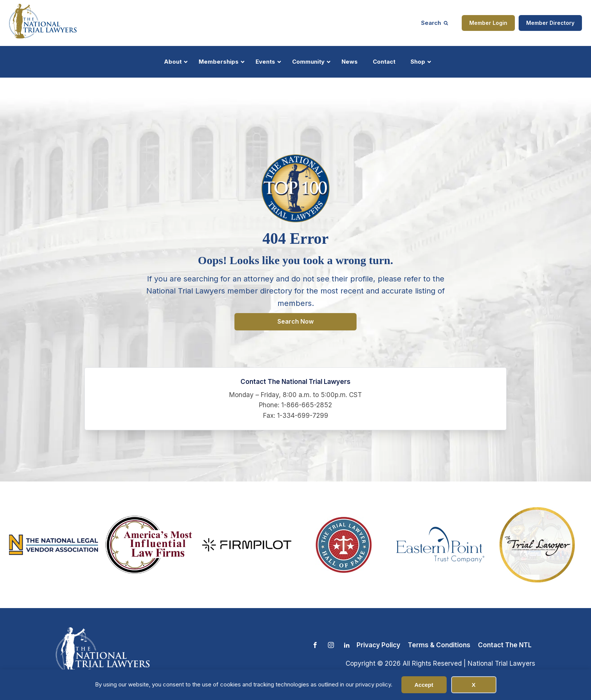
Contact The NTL (505, 645)
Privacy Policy (378, 645)
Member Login (488, 23)
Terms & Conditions (439, 645)
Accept (424, 685)
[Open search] (435, 23)
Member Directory (550, 23)
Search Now (295, 321)
